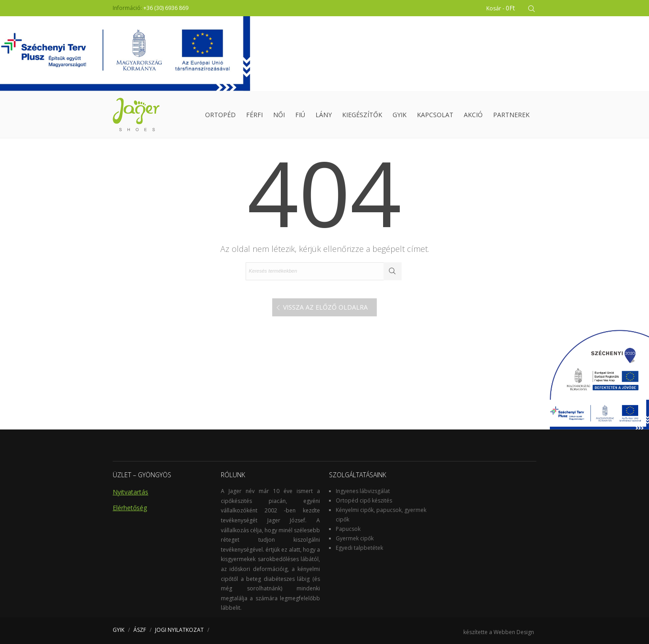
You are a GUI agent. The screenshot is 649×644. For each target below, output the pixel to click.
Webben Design (514, 632)
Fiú (300, 115)
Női (279, 115)
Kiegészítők (362, 115)
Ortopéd (220, 115)
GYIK (400, 115)
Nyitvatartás (130, 492)
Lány (324, 115)
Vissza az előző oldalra (325, 307)
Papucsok (348, 529)
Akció (473, 115)
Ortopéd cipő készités (364, 500)
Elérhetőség (130, 508)
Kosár (501, 8)
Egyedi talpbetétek (359, 548)
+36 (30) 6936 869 (166, 8)
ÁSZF (140, 630)
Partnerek (511, 115)
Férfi (254, 115)
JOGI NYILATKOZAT (179, 630)
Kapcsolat (435, 115)
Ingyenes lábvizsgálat (363, 491)
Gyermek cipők (355, 538)
